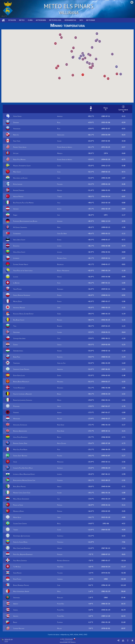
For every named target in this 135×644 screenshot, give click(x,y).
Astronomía (41, 20)
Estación (12, 20)
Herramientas (70, 20)
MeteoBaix (91, 20)
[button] (116, 65)
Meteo (22, 20)
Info (81, 20)
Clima (30, 20)
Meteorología (55, 20)
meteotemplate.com (68, 641)
